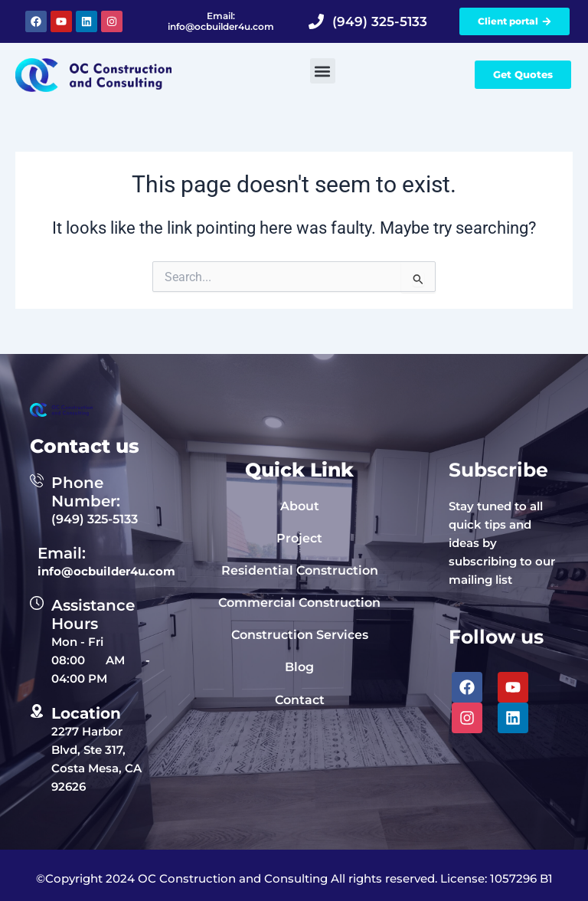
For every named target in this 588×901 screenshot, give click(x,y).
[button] (323, 71)
